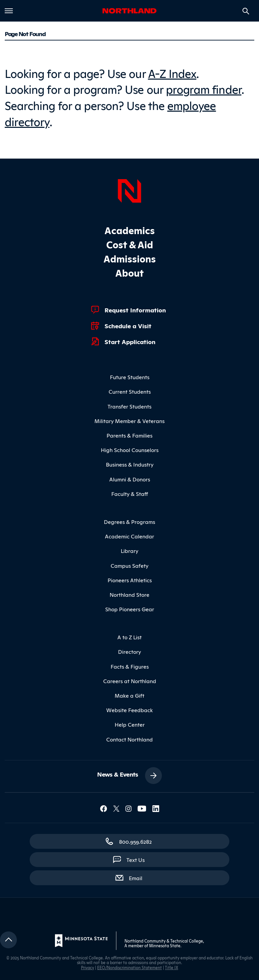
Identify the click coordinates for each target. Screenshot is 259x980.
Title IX (171, 967)
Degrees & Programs (129, 522)
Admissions (130, 258)
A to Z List (129, 637)
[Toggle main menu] (9, 11)
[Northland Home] (129, 190)
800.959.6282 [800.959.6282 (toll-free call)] (135, 841)
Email (139, 877)
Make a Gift (129, 695)
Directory (129, 651)
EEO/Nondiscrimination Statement (129, 967)
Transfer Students (129, 406)
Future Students (130, 377)
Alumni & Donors (130, 479)
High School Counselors (130, 450)
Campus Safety (129, 565)
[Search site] (246, 11)
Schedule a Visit (128, 326)
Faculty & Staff (130, 494)
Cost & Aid (130, 244)
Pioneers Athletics (130, 580)
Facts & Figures (130, 666)
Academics (130, 230)
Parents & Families (129, 435)
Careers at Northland (130, 681)
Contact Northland (129, 739)
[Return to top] (8, 940)
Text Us (136, 860)
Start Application (130, 341)
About (129, 272)
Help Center (130, 724)
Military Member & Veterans (129, 421)
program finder (204, 89)
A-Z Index (172, 73)
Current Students (130, 391)
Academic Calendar (129, 536)
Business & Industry (130, 464)
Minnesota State (165, 945)
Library (129, 551)
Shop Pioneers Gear (130, 609)
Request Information (135, 310)
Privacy (88, 967)
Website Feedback (129, 710)
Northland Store (129, 594)
